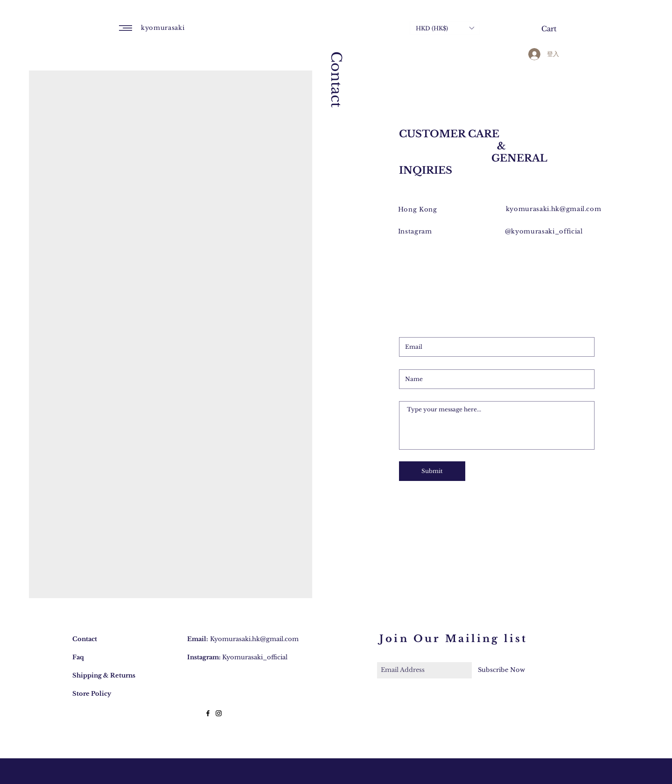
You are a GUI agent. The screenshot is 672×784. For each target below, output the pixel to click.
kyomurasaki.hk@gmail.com (554, 209)
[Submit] (432, 471)
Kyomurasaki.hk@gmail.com (254, 639)
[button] (126, 28)
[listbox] (445, 28)
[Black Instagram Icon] (219, 713)
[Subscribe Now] (501, 670)
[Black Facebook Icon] (208, 713)
